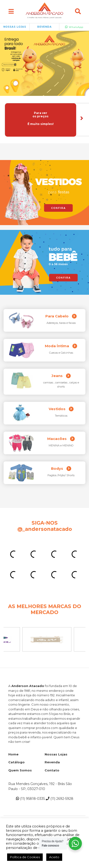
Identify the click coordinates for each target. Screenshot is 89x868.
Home (13, 754)
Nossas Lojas (56, 754)
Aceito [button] (54, 857)
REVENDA (44, 27)
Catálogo (16, 762)
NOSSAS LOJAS (15, 27)
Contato (52, 770)
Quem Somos (20, 770)
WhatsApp (74, 27)
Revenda (52, 762)
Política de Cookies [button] (25, 857)
